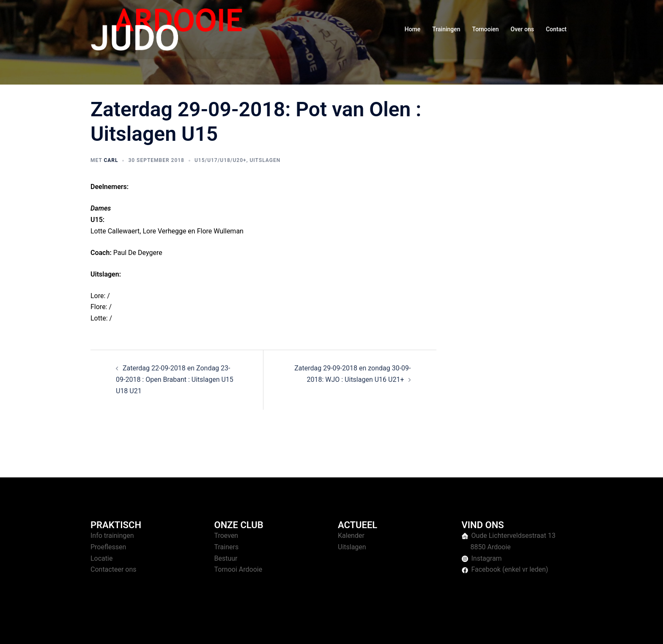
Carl (111, 160)
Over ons (522, 29)
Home (413, 29)
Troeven (226, 536)
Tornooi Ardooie (238, 569)
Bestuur (226, 558)
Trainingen (446, 29)
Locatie (101, 558)
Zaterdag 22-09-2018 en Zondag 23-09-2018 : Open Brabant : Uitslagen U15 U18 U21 (175, 380)
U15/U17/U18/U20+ (221, 160)
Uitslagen (265, 160)
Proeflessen (108, 547)
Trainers (227, 547)
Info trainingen (112, 536)
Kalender (351, 536)
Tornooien (486, 29)
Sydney (254, 629)
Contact (556, 29)
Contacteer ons (114, 569)
